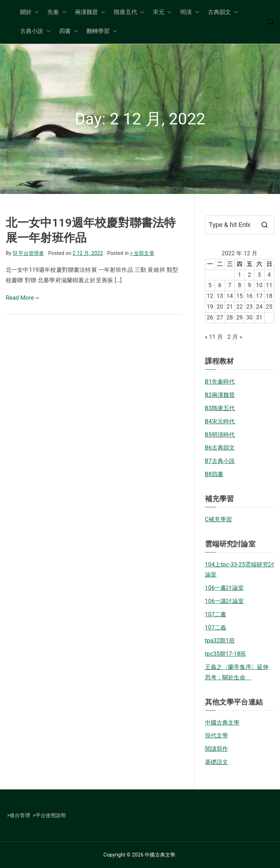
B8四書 (214, 474)
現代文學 (217, 736)
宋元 (162, 12)
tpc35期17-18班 (226, 654)
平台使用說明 (51, 815)
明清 (190, 12)
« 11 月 (214, 337)
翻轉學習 (102, 31)
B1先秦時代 (220, 382)
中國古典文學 (222, 723)
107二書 (216, 614)
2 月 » (235, 337)
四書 (69, 31)
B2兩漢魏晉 (220, 395)
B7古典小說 (220, 461)
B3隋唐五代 (220, 408)
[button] (35, 12)
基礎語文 (217, 762)
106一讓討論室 (224, 601)
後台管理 (20, 815)
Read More (22, 298)
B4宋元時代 (220, 421)
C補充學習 (218, 519)
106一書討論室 (224, 588)
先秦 (57, 12)
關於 (29, 12)
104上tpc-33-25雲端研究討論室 (240, 570)
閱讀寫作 (217, 749)
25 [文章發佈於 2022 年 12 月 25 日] (269, 307)
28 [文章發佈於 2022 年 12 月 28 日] (230, 317)
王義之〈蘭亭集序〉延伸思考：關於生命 (237, 672)
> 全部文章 (142, 253)
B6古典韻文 (220, 448)
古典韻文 (223, 12)
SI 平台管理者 (28, 253)
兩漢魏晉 (90, 12)
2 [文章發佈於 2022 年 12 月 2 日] (249, 275)
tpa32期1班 (220, 641)
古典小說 (35, 31)
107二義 (216, 628)
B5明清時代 (220, 435)
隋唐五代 (129, 12)
